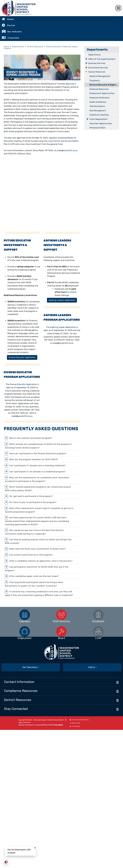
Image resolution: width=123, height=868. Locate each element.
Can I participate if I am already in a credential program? (37, 471)
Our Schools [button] (15, 32)
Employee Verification (99, 98)
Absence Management (100, 76)
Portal (11, 25)
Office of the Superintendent (102, 59)
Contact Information (19, 682)
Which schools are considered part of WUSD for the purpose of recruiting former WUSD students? (38, 446)
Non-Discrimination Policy (79, 720)
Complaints (95, 81)
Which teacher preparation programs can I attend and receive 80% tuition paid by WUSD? (38, 489)
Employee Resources (99, 89)
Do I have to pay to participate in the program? (33, 502)
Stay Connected (16, 709)
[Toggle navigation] (118, 8)
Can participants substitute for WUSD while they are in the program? (37, 569)
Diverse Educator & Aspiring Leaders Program (104, 85)
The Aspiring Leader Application (61, 327)
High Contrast (76, 723)
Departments (18, 47)
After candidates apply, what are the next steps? (34, 576)
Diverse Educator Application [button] (22, 357)
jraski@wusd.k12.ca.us (67, 150)
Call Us (92, 667)
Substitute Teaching (99, 115)
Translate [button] (13, 38)
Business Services (97, 63)
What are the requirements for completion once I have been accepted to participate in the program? (37, 479)
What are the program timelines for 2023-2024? (34, 459)
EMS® (51, 725)
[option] (25, 615)
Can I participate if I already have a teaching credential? (37, 465)
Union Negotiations (98, 119)
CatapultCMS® (41, 725)
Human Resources (35, 47)
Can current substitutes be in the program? (31, 555)
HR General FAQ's (97, 128)
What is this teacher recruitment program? (31, 438)
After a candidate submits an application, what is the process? (41, 561)
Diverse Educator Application (23, 384)
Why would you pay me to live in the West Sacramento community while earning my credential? (34, 532)
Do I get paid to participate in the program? (31, 496)
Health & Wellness (98, 102)
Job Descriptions (97, 106)
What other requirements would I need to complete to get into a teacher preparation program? (39, 510)
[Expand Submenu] (86, 59)
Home (11, 19)
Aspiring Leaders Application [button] (62, 300)
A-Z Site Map (75, 726)
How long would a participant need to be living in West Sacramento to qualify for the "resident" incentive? (34, 584)
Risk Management (98, 111)
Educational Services (98, 68)
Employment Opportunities (102, 93)
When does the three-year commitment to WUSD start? (37, 549)
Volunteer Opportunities (101, 124)
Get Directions (31, 667)
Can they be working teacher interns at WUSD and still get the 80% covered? (38, 541)
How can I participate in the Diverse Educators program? (38, 453)
